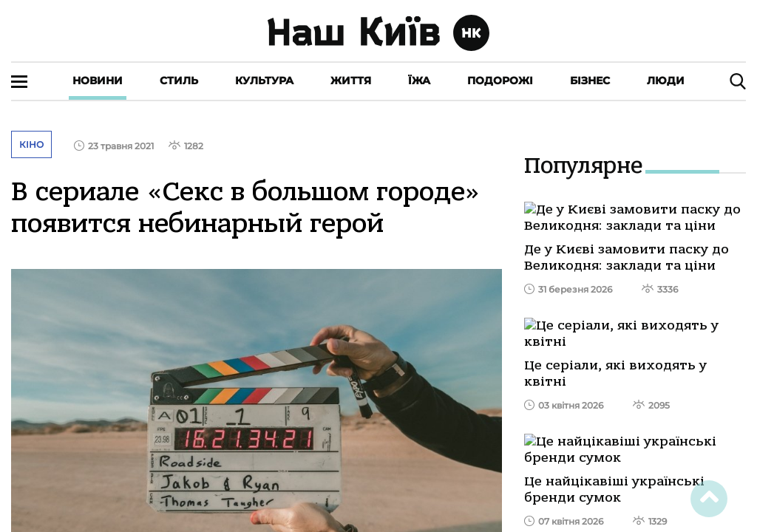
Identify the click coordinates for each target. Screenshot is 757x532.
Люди (666, 81)
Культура (264, 81)
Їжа (419, 81)
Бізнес (590, 81)
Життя (351, 81)
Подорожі (500, 81)
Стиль (179, 81)
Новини (98, 81)
